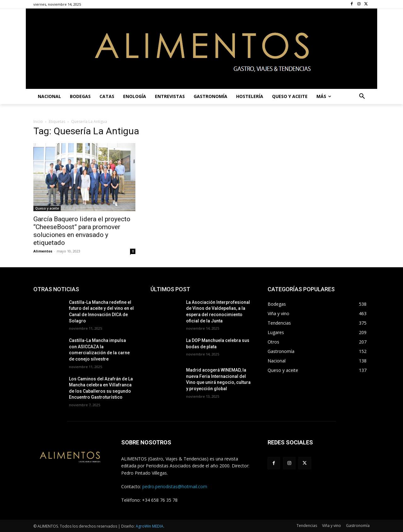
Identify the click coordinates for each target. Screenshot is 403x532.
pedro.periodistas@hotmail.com (175, 486)
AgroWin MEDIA (150, 526)
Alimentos (43, 251)
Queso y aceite (47, 208)
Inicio (38, 121)
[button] (362, 96)
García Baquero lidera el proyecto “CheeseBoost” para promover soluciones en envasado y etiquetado (82, 231)
